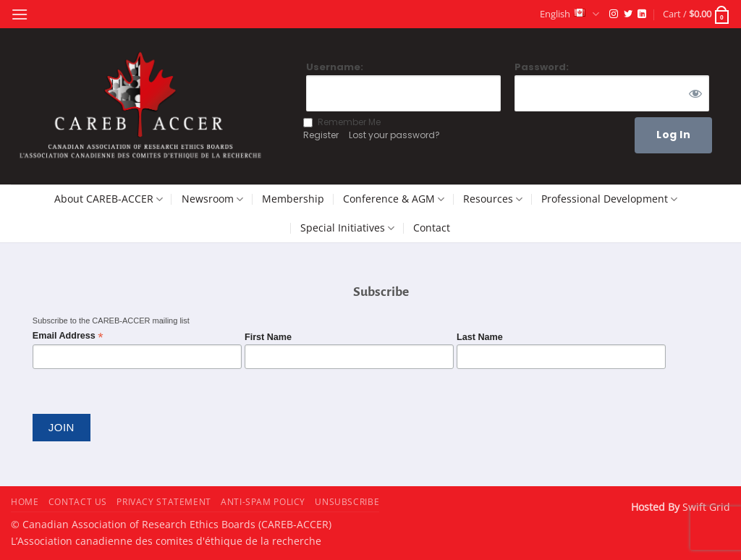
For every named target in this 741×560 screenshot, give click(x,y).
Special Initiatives (347, 228)
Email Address (68, 336)
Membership (293, 199)
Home (25, 502)
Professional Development (609, 199)
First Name (268, 337)
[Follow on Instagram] (614, 14)
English (569, 14)
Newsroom (212, 199)
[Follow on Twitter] (628, 14)
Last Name (480, 337)
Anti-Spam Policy (263, 502)
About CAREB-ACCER (109, 199)
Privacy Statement (164, 502)
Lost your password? (394, 135)
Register (321, 135)
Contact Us (78, 502)
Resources (493, 199)
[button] (20, 14)
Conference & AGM (394, 199)
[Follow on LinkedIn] (642, 14)
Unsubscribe (347, 502)
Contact (432, 228)
